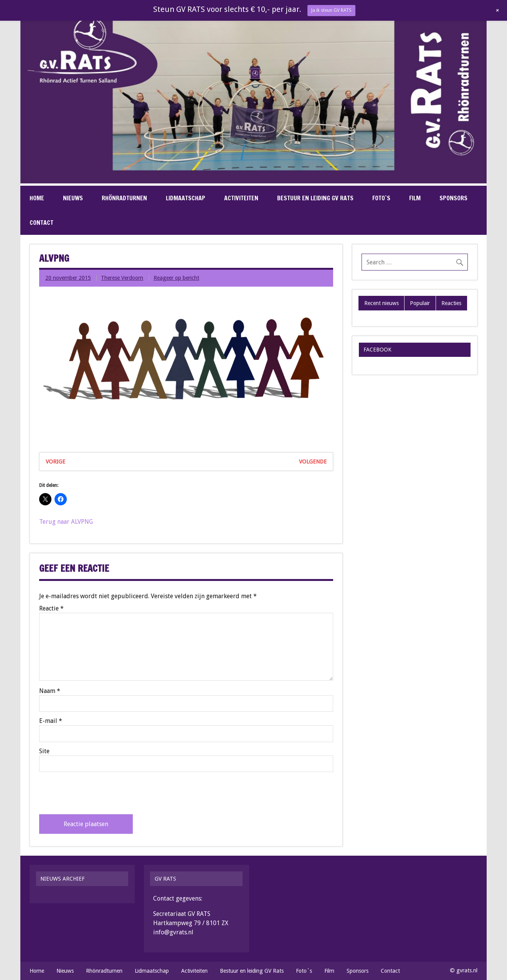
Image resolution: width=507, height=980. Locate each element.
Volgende (313, 462)
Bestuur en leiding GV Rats (315, 198)
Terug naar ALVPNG (66, 522)
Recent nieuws (381, 303)
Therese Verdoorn (122, 278)
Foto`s (381, 198)
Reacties (451, 303)
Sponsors (453, 198)
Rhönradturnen (124, 198)
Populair (420, 303)
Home (37, 198)
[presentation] (97, 793)
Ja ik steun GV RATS (331, 10)
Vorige (55, 462)
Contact (41, 223)
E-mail (51, 721)
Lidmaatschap (186, 198)
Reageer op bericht (176, 278)
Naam (50, 691)
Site (44, 751)
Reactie (51, 609)
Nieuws (73, 198)
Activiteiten (241, 198)
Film (415, 198)
